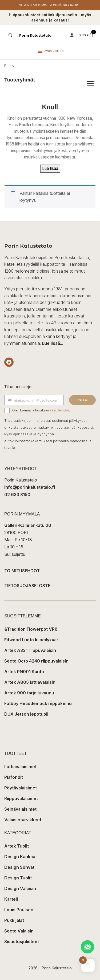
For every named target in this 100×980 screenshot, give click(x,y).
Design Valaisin (20, 888)
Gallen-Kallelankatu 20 (28, 525)
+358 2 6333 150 (71, 5)
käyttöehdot (59, 410)
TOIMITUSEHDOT (22, 571)
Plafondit (14, 777)
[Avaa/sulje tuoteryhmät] (90, 84)
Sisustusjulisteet (22, 942)
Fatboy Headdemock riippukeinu (38, 703)
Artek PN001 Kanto (24, 672)
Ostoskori (26, 5)
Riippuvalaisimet (21, 798)
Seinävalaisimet (20, 809)
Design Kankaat (21, 857)
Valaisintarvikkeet (23, 820)
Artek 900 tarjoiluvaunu (29, 693)
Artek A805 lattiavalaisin (30, 682)
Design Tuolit (18, 878)
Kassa (37, 5)
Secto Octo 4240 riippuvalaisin (36, 661)
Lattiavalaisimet (20, 767)
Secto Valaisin (19, 931)
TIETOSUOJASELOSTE (27, 586)
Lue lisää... (53, 343)
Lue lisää (50, 168)
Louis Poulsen (19, 910)
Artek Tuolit (17, 846)
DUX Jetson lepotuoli (26, 714)
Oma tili (47, 5)
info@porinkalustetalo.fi (30, 487)
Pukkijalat (14, 920)
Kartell (11, 899)
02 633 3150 (17, 495)
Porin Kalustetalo (35, 35)
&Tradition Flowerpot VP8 (31, 629)
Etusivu (10, 66)
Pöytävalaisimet (21, 788)
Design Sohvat (19, 867)
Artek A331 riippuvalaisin (30, 650)
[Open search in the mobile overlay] (10, 35)
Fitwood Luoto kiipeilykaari (32, 640)
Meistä (57, 5)
